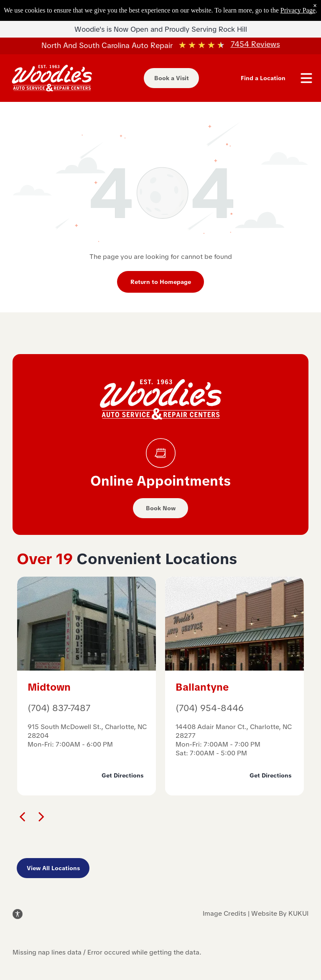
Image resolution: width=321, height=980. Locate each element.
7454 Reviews (255, 44)
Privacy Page (298, 10)
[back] (22, 816)
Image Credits (224, 913)
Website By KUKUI (280, 913)
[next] (41, 816)
